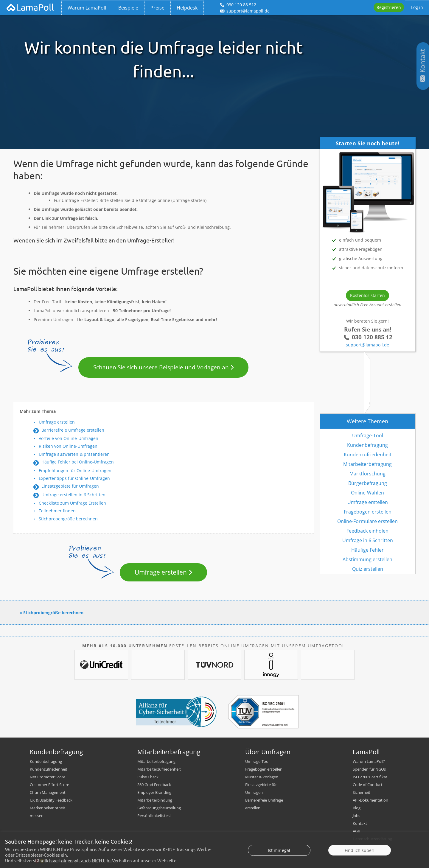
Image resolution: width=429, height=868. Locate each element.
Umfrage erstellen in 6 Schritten (73, 495)
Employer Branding (154, 792)
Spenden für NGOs (369, 769)
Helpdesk (187, 8)
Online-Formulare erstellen (367, 521)
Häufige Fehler (367, 550)
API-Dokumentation (370, 800)
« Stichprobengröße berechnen (51, 613)
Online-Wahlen (367, 493)
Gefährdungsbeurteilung (159, 808)
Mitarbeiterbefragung (367, 464)
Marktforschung (367, 474)
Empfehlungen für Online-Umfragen (75, 470)
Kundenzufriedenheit (368, 455)
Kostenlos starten (367, 295)
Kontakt (360, 823)
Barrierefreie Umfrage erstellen (73, 430)
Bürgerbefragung (368, 483)
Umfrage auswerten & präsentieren (74, 454)
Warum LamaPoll (87, 8)
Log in (417, 7)
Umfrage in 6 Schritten (368, 540)
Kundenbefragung (367, 445)
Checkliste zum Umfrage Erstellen (72, 503)
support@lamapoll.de (367, 345)
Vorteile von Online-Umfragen (69, 438)
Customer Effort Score (49, 785)
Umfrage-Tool (368, 435)
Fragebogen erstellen (368, 512)
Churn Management (48, 792)
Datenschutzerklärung (372, 839)
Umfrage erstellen (57, 422)
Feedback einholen (367, 531)
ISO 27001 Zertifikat (370, 777)
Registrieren (389, 7)
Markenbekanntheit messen (48, 812)
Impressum (363, 847)
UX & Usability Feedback (51, 800)
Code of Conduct (368, 785)
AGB (356, 831)
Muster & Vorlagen (262, 777)
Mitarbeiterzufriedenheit (159, 769)
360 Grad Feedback (154, 785)
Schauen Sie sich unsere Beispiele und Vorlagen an (161, 367)
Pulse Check (148, 777)
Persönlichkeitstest (154, 816)
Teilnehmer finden (57, 511)
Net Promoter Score (48, 777)
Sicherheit (362, 792)
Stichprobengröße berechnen (68, 519)
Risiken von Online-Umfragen (68, 446)
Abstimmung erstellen (367, 559)
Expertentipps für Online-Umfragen (74, 478)
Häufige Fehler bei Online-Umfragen (78, 462)
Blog (357, 808)
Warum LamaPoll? (369, 761)
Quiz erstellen (368, 569)
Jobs (356, 816)
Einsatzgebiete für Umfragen (70, 486)
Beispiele (128, 8)
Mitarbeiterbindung (155, 800)
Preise (157, 8)
